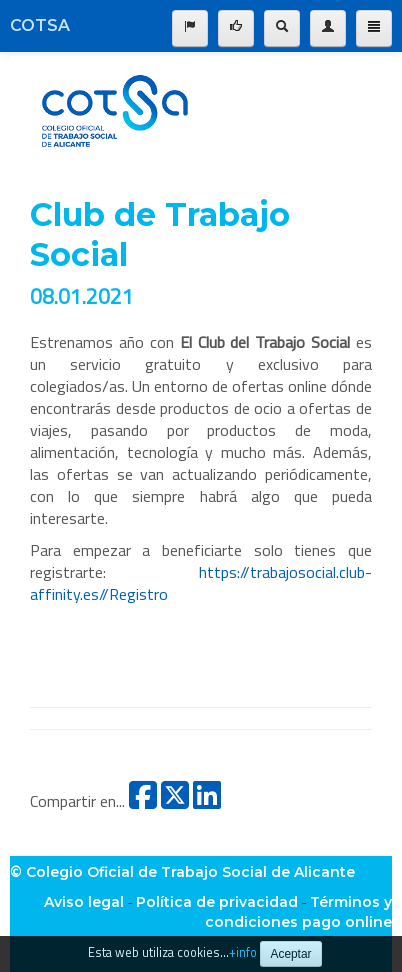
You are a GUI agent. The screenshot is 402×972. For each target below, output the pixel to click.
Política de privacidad (217, 902)
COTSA (40, 25)
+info (243, 952)
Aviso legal (84, 902)
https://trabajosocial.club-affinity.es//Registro (201, 583)
